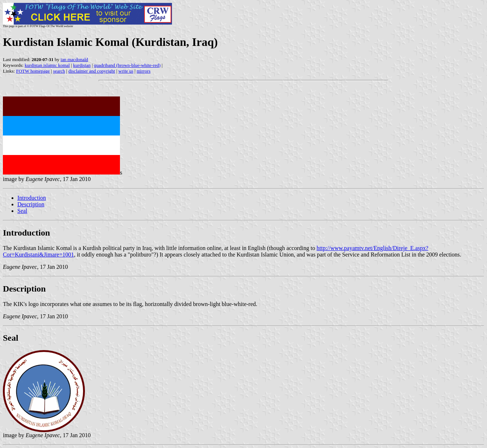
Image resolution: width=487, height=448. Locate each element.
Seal (22, 211)
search (59, 71)
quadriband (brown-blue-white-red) (127, 65)
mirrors (143, 71)
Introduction (32, 198)
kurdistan (82, 65)
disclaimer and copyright (92, 71)
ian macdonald (74, 59)
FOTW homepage (33, 71)
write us (126, 71)
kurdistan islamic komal (47, 65)
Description (31, 204)
